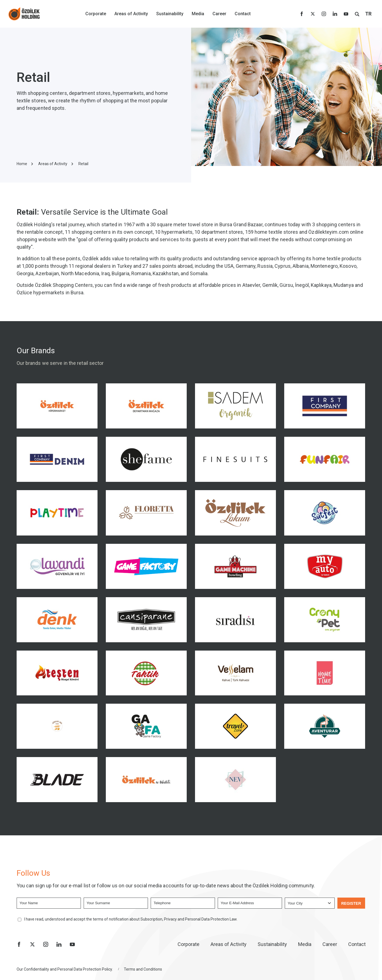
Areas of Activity (131, 14)
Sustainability (170, 14)
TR (368, 14)
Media (198, 14)
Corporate (96, 14)
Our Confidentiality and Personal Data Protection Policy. (65, 969)
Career (219, 14)
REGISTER (351, 903)
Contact (243, 14)
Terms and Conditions (143, 969)
